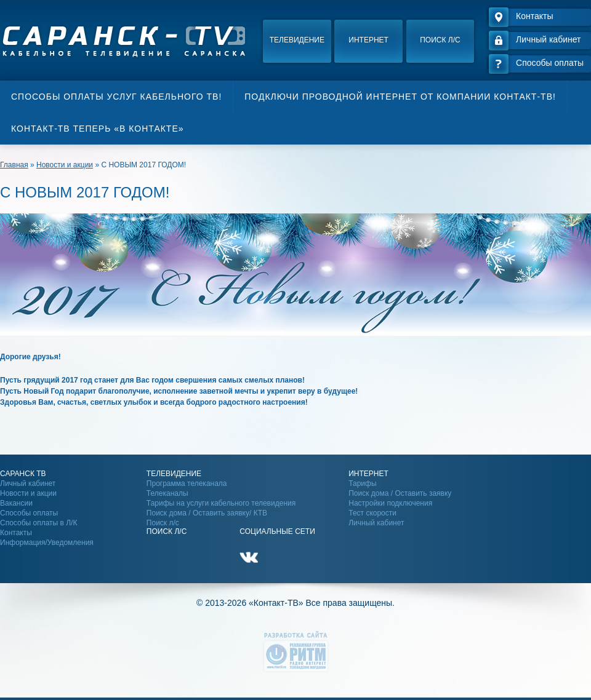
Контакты (16, 533)
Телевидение (297, 40)
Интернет (368, 40)
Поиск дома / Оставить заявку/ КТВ (207, 513)
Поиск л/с (440, 40)
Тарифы (362, 483)
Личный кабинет (28, 483)
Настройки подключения (390, 503)
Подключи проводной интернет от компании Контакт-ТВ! (400, 97)
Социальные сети (277, 531)
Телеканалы (167, 493)
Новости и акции (28, 493)
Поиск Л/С (167, 531)
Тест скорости (372, 513)
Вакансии (16, 503)
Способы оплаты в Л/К (38, 523)
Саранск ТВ (23, 474)
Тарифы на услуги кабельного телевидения (221, 503)
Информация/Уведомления (47, 543)
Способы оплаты (29, 513)
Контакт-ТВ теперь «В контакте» (98, 129)
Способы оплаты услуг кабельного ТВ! (116, 97)
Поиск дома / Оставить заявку (400, 493)
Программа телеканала (187, 483)
